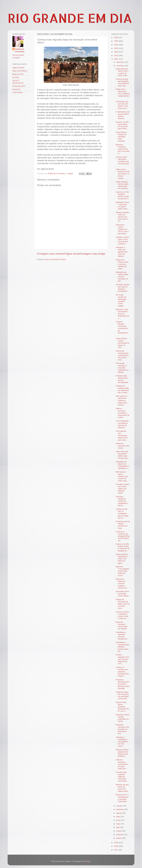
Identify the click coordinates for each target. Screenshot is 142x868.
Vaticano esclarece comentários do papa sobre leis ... (122, 764)
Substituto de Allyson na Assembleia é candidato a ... (123, 465)
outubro (120, 806)
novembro (121, 66)
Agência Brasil (18, 68)
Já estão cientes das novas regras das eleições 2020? (123, 489)
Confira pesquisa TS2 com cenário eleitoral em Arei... (122, 659)
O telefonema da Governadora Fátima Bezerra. (123, 115)
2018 (116, 846)
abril (118, 827)
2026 (116, 38)
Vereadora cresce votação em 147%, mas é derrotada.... (122, 229)
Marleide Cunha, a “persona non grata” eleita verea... (123, 206)
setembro (120, 809)
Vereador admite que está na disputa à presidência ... (123, 288)
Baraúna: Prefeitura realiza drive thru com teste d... (123, 149)
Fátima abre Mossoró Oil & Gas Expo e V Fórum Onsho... (123, 174)
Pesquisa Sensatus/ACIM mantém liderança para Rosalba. (123, 684)
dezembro (121, 62)
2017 (116, 850)
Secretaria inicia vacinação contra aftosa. (122, 594)
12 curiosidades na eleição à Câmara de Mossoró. (122, 424)
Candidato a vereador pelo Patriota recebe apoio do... (123, 647)
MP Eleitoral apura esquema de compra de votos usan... (122, 476)
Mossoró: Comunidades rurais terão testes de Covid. (123, 571)
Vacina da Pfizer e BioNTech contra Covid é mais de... (122, 615)
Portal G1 (16, 89)
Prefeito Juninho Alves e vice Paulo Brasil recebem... (123, 241)
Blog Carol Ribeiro (20, 71)
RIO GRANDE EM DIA (70, 18)
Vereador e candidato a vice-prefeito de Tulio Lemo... (122, 742)
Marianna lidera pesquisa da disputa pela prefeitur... (122, 753)
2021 (116, 55)
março (119, 831)
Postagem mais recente (50, 254)
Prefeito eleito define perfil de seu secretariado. (122, 379)
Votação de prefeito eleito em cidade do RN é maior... (122, 389)
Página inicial (72, 254)
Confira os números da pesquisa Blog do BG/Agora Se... (123, 536)
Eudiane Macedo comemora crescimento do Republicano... (123, 328)
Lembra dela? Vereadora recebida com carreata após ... (123, 161)
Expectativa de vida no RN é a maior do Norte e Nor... (122, 72)
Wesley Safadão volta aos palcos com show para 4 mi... (123, 217)
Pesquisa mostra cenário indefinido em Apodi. (123, 718)
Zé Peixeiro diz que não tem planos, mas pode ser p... (122, 105)
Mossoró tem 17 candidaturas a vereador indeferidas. (122, 798)
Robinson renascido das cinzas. (123, 446)
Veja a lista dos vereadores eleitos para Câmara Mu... (122, 455)
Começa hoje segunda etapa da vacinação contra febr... (122, 777)
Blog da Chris (18, 74)
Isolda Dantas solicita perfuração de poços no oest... (123, 343)
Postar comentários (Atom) (55, 259)
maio (118, 824)
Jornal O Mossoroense (18, 82)
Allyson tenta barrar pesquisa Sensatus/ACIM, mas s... (123, 707)
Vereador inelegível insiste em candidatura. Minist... (122, 501)
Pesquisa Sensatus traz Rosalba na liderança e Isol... (123, 729)
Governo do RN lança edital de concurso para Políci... (122, 125)
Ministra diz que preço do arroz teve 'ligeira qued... (123, 788)
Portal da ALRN (19, 86)
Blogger (87, 861)
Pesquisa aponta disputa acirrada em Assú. (123, 525)
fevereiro (120, 835)
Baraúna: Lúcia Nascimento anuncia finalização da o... (123, 314)
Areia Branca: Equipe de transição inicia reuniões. (121, 137)
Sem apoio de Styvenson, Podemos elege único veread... (122, 401)
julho (118, 817)
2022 (116, 52)
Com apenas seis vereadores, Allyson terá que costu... (122, 435)
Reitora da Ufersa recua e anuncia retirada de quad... (122, 264)
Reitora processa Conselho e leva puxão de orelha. (123, 413)
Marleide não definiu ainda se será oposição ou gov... (122, 277)
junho (119, 820)
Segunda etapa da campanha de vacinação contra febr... (122, 695)
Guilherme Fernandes (20, 50)
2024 (116, 45)
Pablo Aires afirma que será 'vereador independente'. (123, 94)
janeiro (119, 838)
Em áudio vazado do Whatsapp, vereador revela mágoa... (121, 300)
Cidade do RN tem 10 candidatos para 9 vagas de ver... (122, 514)
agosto (119, 813)
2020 (116, 59)
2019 (116, 843)
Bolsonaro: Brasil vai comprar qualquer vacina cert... (122, 583)
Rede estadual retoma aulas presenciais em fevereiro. (122, 185)
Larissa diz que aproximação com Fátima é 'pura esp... (122, 82)
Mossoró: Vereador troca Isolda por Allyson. (122, 625)
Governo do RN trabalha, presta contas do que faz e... (123, 195)
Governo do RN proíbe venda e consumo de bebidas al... (123, 547)
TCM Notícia (18, 93)
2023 (116, 48)
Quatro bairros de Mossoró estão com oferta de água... (122, 559)
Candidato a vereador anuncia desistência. (122, 636)
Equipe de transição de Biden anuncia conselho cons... (123, 604)
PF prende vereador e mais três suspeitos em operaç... (122, 368)
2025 (116, 41)
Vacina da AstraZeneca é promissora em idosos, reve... (122, 355)
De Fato (16, 77)
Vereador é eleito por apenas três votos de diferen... (122, 252)
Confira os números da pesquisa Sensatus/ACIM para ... (123, 672)
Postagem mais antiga (92, 254)
